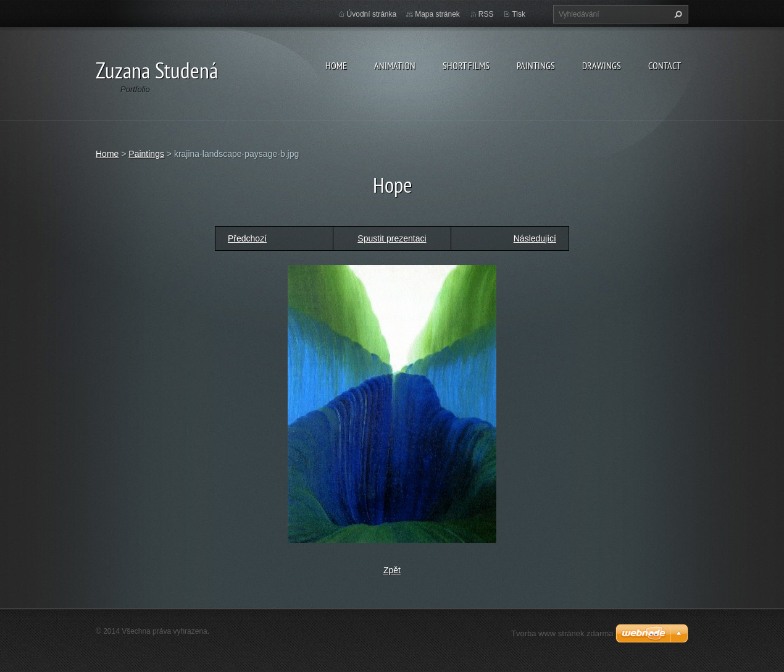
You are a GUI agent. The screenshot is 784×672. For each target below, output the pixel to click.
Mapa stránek (437, 14)
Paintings (536, 65)
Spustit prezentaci (392, 238)
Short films (466, 65)
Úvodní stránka (372, 14)
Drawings (602, 65)
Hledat (677, 14)
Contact (665, 65)
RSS (486, 14)
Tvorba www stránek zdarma (562, 633)
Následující (535, 238)
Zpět (392, 570)
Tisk (519, 14)
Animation (395, 65)
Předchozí (247, 238)
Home (336, 65)
